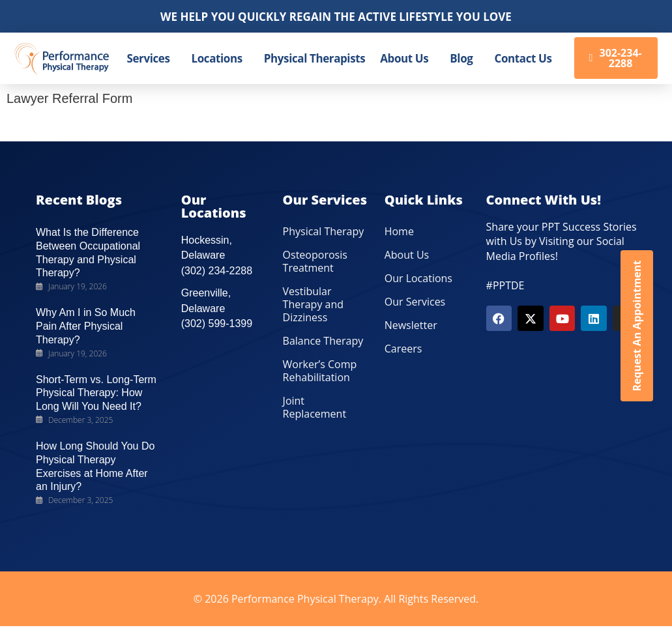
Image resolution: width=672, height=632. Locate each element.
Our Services (415, 302)
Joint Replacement (315, 407)
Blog (461, 58)
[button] (152, 58)
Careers (403, 349)
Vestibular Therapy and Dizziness (314, 304)
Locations (217, 58)
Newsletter (411, 325)
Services (149, 58)
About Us (404, 58)
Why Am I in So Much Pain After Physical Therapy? (86, 326)
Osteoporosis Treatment (315, 261)
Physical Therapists (314, 58)
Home (399, 231)
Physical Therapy (324, 231)
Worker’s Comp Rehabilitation (320, 371)
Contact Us (523, 58)
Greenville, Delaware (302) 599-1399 (217, 308)
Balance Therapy (323, 341)
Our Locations (418, 278)
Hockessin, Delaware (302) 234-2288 (217, 255)
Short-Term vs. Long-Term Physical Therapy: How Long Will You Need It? (96, 393)
